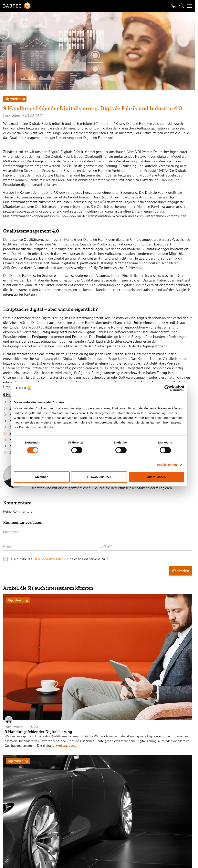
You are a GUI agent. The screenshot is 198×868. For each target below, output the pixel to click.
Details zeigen (167, 465)
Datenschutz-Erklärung (51, 559)
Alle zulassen (156, 477)
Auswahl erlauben (99, 477)
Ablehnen (42, 477)
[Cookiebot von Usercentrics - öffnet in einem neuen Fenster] (167, 388)
